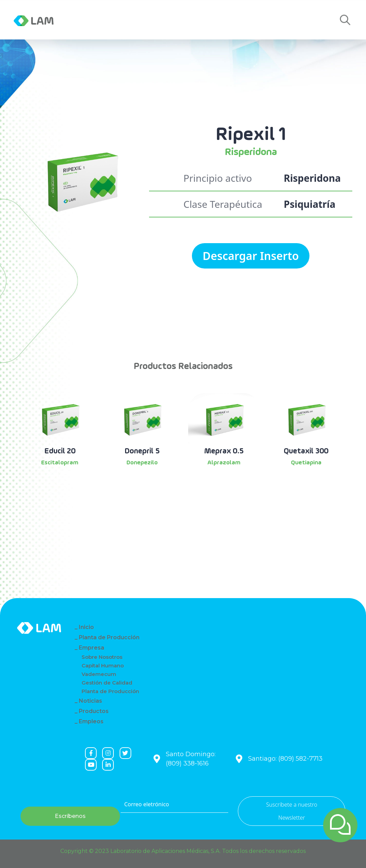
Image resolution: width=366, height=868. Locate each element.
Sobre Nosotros (102, 657)
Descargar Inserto (251, 256)
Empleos (238, 20)
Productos (162, 20)
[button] (345, 20)
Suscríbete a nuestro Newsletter (291, 811)
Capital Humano (103, 665)
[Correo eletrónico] (174, 805)
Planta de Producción (109, 637)
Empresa (92, 20)
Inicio (86, 627)
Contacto (202, 20)
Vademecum (99, 674)
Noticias (125, 20)
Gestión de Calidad (107, 683)
